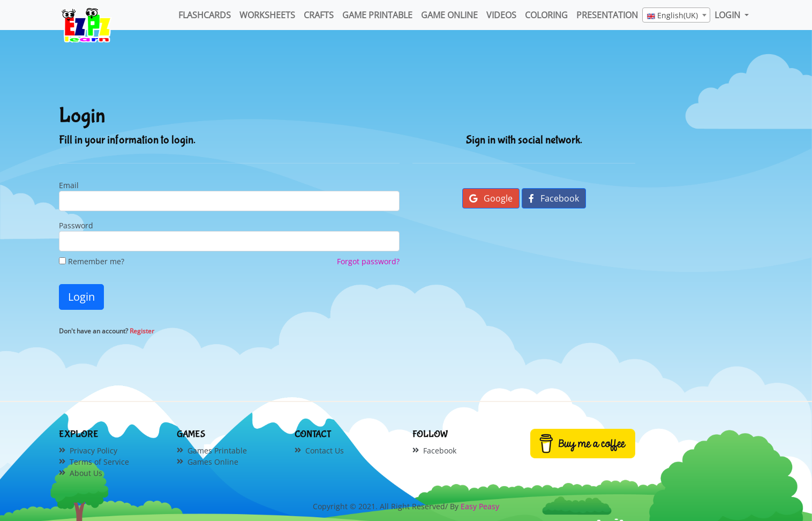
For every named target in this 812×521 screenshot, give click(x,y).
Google (491, 198)
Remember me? (92, 261)
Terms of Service (99, 462)
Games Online (213, 462)
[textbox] (676, 16)
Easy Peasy (480, 506)
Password (76, 225)
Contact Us (325, 451)
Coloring (546, 15)
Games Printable (217, 451)
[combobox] (676, 15)
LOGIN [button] (728, 15)
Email (69, 185)
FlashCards (205, 15)
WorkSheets (267, 15)
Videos (501, 15)
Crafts (319, 15)
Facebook (554, 198)
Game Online (449, 15)
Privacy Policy (93, 451)
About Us (86, 473)
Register (142, 331)
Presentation (607, 15)
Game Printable (377, 15)
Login (81, 297)
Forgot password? (368, 261)
